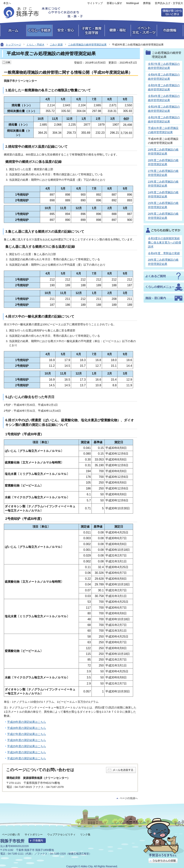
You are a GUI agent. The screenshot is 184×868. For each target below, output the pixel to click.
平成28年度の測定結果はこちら (27, 728)
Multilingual (133, 3)
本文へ (7, 3)
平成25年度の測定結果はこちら (27, 746)
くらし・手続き (35, 45)
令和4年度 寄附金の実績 (164, 253)
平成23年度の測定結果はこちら (27, 758)
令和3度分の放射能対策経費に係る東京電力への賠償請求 (165, 242)
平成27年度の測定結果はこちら (27, 734)
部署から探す (115, 3)
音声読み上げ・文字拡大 (169, 3)
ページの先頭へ (129, 798)
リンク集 (85, 834)
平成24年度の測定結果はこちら (27, 752)
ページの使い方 (11, 834)
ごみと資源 (56, 45)
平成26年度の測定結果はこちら (27, 740)
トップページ (13, 45)
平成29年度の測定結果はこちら (27, 722)
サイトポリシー (34, 834)
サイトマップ (95, 3)
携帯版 (147, 3)
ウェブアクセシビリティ (61, 834)
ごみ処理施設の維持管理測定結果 (87, 45)
